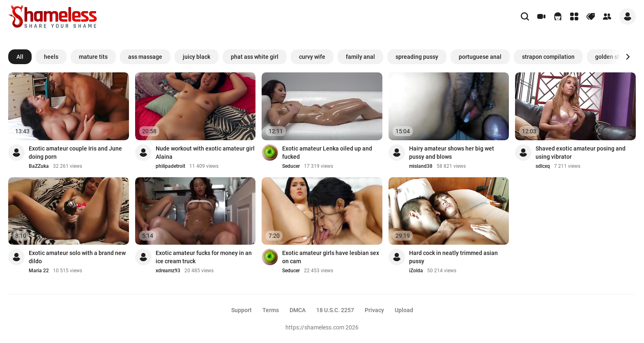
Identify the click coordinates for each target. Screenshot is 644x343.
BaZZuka (39, 166)
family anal (360, 57)
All (20, 57)
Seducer (291, 166)
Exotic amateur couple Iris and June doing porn (75, 153)
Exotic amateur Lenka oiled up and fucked (327, 153)
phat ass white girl (255, 57)
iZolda (416, 271)
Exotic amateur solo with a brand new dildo (77, 257)
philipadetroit (170, 166)
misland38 (421, 166)
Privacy (374, 310)
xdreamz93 (168, 271)
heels (51, 57)
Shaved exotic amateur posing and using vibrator (581, 153)
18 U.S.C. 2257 (335, 310)
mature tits (93, 57)
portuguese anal (480, 57)
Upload (404, 310)
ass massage (145, 57)
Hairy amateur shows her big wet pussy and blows (452, 153)
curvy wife (312, 57)
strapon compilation (548, 57)
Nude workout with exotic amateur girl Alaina (205, 153)
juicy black (197, 57)
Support (241, 310)
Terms (271, 310)
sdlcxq (543, 166)
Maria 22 (39, 271)
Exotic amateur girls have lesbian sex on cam (331, 257)
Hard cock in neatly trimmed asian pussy (453, 257)
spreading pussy (417, 57)
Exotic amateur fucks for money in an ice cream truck (204, 257)
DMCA (298, 310)
